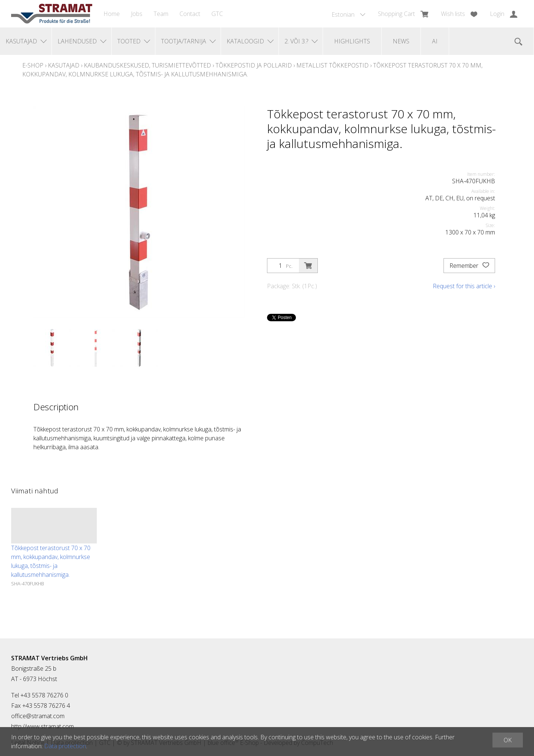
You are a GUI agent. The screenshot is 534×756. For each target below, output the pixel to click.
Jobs (137, 14)
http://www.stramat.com (42, 726)
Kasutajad (64, 65)
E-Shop (33, 65)
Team (161, 14)
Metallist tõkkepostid (332, 65)
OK (508, 740)
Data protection (65, 746)
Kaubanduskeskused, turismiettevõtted (147, 65)
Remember (469, 266)
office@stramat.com (38, 716)
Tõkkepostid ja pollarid (254, 65)
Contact (190, 14)
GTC (217, 14)
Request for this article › (464, 286)
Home (112, 14)
